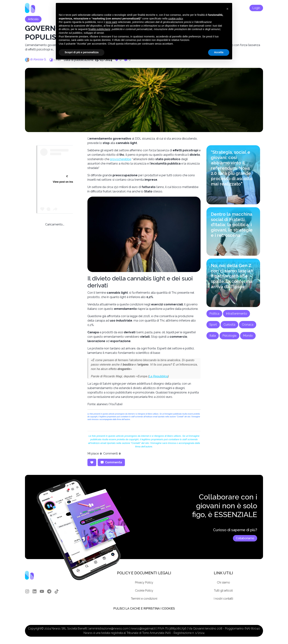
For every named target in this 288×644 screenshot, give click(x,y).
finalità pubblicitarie (99, 29)
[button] (227, 9)
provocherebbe (120, 159)
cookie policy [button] (175, 19)
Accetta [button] (219, 52)
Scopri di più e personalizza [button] (82, 52)
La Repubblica (158, 376)
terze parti (111, 22)
